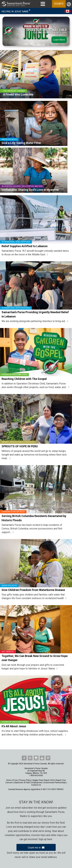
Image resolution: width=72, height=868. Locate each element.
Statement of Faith (22, 783)
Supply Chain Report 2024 (43, 780)
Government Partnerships (55, 783)
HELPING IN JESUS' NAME (16, 11)
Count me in (36, 848)
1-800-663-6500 (36, 775)
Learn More (59, 40)
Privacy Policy (25, 780)
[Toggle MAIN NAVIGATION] (43, 4)
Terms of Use (12, 780)
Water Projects (9, 586)
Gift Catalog (8, 652)
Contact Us (36, 785)
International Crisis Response (16, 242)
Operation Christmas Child (14, 375)
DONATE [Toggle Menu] (59, 4)
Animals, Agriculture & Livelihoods (18, 442)
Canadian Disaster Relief (13, 512)
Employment (37, 783)
